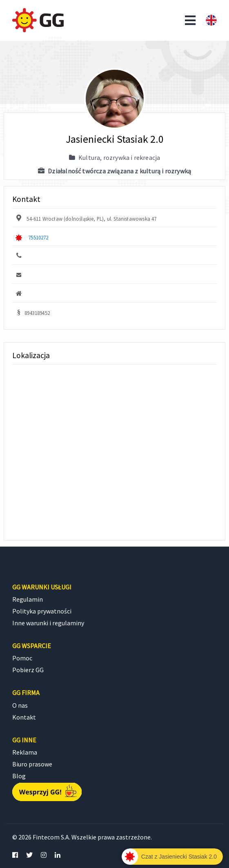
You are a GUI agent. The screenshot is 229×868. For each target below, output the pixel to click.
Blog (19, 776)
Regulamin (28, 599)
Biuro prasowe (32, 764)
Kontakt (24, 717)
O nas (20, 705)
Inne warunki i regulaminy (48, 623)
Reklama (25, 752)
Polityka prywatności (42, 611)
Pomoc (22, 658)
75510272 (38, 237)
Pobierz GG (28, 670)
